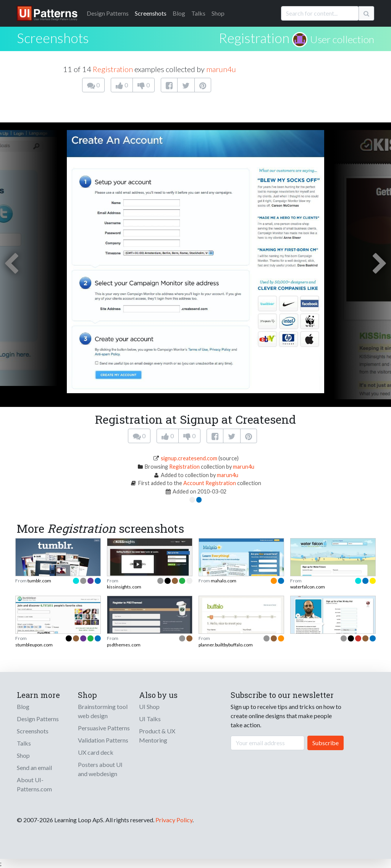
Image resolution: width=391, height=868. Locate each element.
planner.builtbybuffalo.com (226, 645)
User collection (342, 39)
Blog (179, 13)
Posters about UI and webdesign (100, 769)
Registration (254, 38)
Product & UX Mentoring (157, 735)
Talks (198, 13)
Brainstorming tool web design (103, 711)
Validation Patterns (103, 740)
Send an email (34, 768)
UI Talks (150, 719)
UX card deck (96, 752)
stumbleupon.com (34, 645)
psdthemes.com (124, 645)
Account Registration (210, 483)
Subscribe (326, 743)
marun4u (221, 69)
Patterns (108, 13)
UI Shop (149, 706)
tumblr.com (39, 581)
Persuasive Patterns (104, 728)
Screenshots (151, 13)
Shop (218, 13)
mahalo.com (224, 581)
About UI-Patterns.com (34, 784)
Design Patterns (38, 719)
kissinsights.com (124, 587)
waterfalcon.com (308, 587)
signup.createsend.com (189, 458)
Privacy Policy (174, 820)
